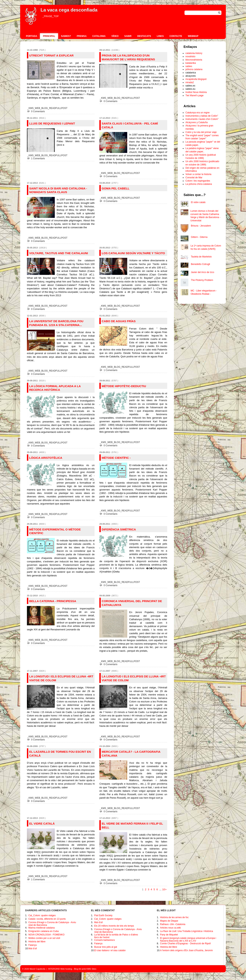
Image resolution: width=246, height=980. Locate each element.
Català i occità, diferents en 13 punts (47, 919)
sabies (189, 66)
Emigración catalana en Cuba (44, 931)
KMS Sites (91, 969)
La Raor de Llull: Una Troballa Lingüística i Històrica (187, 931)
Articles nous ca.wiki (170, 928)
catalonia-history (194, 53)
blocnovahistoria (194, 60)
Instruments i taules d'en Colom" (202, 119)
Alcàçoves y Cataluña (197, 122)
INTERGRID (54, 969)
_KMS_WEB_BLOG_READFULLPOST (47, 108)
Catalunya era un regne (197, 113)
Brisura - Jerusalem (201, 226)
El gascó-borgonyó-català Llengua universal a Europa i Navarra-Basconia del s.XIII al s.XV (188, 939)
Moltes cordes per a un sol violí (44, 938)
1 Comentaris (38, 158)
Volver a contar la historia (198, 174)
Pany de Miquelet (169, 935)
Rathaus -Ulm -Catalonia (173, 924)
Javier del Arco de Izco (202, 272)
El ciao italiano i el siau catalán (110, 950)
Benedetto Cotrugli (200, 264)
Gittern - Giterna (199, 237)
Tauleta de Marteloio (201, 257)
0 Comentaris (38, 111)
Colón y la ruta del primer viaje (201, 132)
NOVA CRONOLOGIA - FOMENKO (47, 935)
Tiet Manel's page (194, 95)
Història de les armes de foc (174, 917)
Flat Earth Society (103, 915)
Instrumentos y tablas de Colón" (202, 116)
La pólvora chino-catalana (199, 184)
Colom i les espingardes (198, 181)
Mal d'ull (33, 948)
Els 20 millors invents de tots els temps (114, 926)
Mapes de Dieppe (169, 921)
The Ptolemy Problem (202, 280)
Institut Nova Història (196, 92)
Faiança (33, 945)
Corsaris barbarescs (104, 940)
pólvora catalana (194, 69)
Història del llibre (37, 942)
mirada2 (190, 82)
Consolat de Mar (194, 178)
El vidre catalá (198, 202)
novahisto (190, 56)
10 (164, 889)
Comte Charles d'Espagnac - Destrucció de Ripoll (185, 943)
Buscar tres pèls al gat (106, 947)
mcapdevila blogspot (196, 79)
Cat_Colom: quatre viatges (42, 915)
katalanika (191, 63)
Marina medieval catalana (42, 928)
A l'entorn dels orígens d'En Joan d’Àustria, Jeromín (187, 950)
